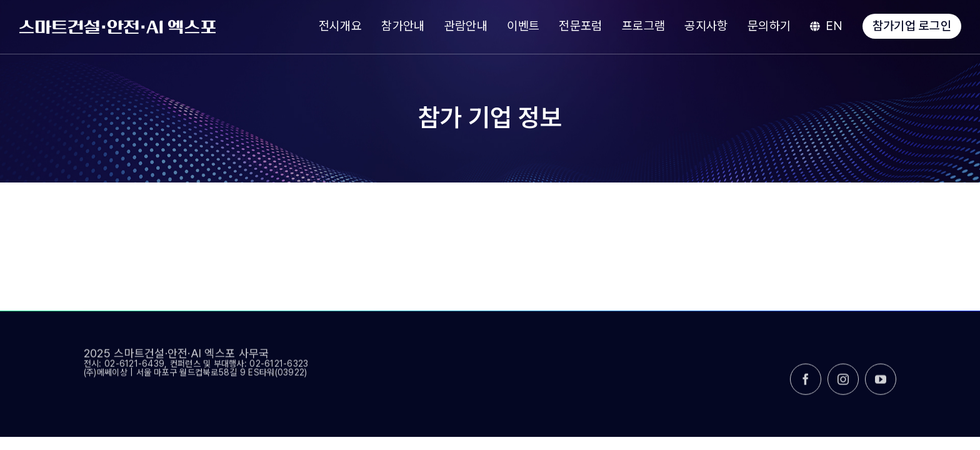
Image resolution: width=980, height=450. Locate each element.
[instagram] (843, 384)
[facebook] (806, 384)
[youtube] (881, 384)
